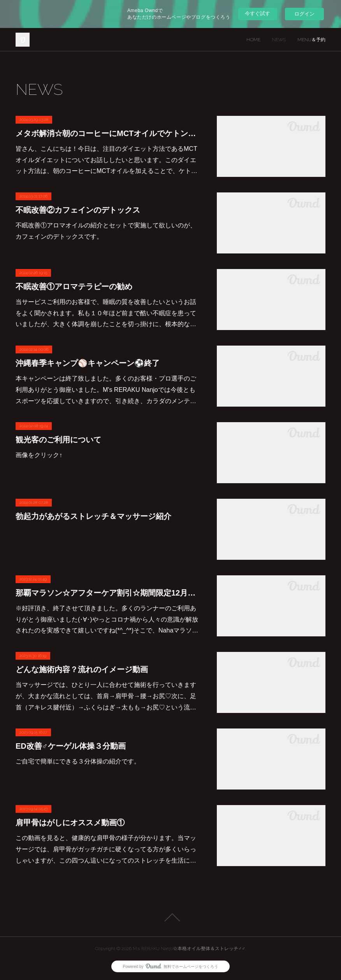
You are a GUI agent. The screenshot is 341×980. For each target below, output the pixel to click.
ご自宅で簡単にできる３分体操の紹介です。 (78, 761)
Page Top (170, 917)
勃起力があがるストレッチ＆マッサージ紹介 (93, 516)
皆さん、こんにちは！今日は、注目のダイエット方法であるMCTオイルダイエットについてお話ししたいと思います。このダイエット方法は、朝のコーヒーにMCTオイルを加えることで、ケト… (106, 160)
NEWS (279, 40)
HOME (253, 40)
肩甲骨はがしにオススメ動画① (70, 823)
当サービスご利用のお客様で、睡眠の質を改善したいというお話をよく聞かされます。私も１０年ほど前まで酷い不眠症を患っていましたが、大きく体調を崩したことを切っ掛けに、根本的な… (106, 313)
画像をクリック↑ (39, 455)
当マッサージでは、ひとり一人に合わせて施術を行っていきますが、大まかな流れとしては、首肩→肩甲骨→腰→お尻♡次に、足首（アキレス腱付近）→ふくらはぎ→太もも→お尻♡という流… (106, 696)
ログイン (304, 14)
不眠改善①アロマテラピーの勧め (74, 286)
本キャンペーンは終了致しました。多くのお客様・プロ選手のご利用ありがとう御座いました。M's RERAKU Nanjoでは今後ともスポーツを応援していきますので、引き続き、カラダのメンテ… (106, 390)
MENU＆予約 (311, 40)
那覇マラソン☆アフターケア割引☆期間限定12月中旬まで (108, 593)
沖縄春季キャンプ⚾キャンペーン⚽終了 (88, 363)
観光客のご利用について (58, 440)
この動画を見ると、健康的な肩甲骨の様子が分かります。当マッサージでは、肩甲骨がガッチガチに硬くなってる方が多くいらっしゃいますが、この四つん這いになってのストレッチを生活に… (106, 849)
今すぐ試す (258, 13)
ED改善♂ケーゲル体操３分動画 (71, 746)
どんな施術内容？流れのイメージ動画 (82, 669)
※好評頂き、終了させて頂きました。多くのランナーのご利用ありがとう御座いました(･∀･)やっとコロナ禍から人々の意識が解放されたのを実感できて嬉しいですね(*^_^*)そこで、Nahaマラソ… (107, 619)
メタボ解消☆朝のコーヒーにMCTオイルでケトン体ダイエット (108, 133)
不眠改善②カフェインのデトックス (78, 210)
